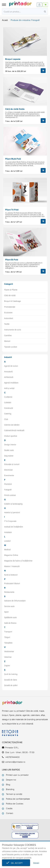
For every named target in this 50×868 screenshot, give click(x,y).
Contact (10, 813)
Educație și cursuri (12, 464)
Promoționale (10, 307)
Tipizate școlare (11, 347)
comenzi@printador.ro (15, 762)
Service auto (9, 606)
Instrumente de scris (13, 330)
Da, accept (16, 863)
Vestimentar (9, 651)
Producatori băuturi (12, 583)
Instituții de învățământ (13, 527)
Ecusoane (8, 313)
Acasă (5, 20)
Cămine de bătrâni (12, 425)
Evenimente (9, 475)
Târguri (7, 637)
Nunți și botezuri (11, 575)
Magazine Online (11, 555)
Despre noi (11, 780)
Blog (8, 785)
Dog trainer (9, 456)
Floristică (8, 484)
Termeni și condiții (14, 794)
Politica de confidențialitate (18, 799)
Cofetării (8, 403)
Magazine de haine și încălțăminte (18, 561)
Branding (10, 789)
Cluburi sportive (11, 436)
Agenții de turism (11, 366)
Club (6, 419)
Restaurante (9, 592)
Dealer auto (9, 450)
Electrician (8, 470)
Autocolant (9, 318)
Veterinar (8, 657)
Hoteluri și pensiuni (12, 513)
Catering (8, 414)
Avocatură (8, 372)
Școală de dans (11, 680)
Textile (7, 324)
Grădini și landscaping (13, 504)
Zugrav (7, 666)
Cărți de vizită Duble (15, 109)
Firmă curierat (10, 495)
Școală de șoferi (11, 685)
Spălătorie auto (10, 617)
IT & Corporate (10, 521)
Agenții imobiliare (11, 383)
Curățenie (8, 397)
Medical (7, 550)
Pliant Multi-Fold (13, 159)
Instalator (8, 532)
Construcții (9, 408)
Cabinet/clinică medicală (14, 430)
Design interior (10, 445)
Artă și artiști (9, 388)
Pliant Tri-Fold (12, 210)
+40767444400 (12, 757)
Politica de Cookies (15, 804)
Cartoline (8, 335)
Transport (8, 632)
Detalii (36, 863)
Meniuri (7, 341)
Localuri (7, 541)
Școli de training (11, 674)
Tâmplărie (8, 643)
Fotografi (8, 490)
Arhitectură (9, 377)
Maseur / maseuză (12, 566)
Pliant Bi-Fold (12, 260)
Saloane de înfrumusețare (15, 601)
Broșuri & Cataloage (12, 301)
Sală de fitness (10, 623)
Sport (6, 612)
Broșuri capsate (13, 59)
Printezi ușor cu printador (17, 775)
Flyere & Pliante (11, 290)
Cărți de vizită (10, 295)
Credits (9, 808)
